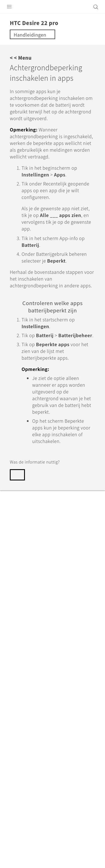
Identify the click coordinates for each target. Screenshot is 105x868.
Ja (20, 475)
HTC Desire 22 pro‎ (68, 664)
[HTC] (53, 7)
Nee (42, 475)
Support (34, 664)
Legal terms (17, 809)
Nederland (56, 710)
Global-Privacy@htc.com (60, 822)
